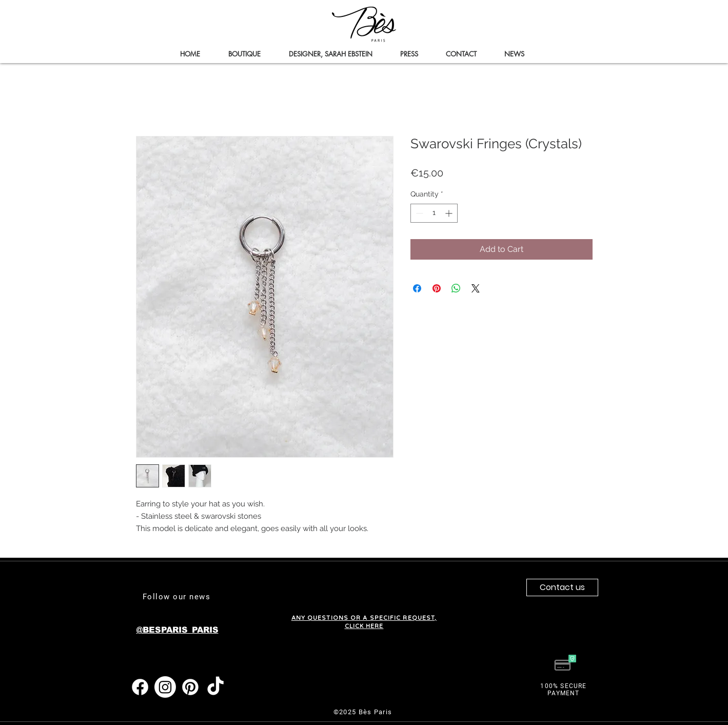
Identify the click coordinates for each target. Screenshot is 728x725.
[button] (245, 54)
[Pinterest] (190, 687)
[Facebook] (140, 687)
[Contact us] (562, 587)
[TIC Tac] (215, 687)
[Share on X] (476, 288)
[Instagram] (165, 687)
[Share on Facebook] (417, 288)
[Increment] (450, 213)
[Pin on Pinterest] (437, 288)
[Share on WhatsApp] (456, 288)
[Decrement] (418, 213)
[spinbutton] (434, 213)
